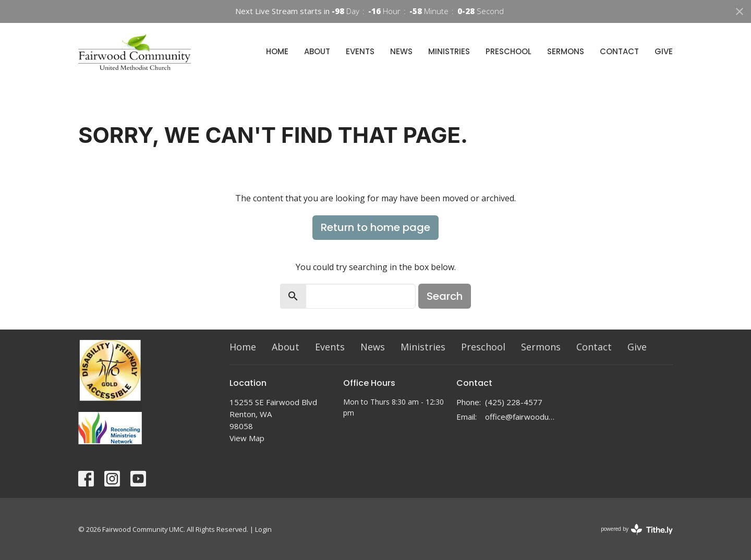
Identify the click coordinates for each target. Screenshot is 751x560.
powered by (637, 529)
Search (445, 296)
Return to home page (375, 227)
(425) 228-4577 (514, 402)
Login (263, 529)
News (401, 51)
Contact (619, 51)
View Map (247, 438)
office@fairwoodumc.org (522, 417)
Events (360, 51)
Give (664, 51)
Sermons (566, 51)
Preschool (508, 51)
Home (277, 51)
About (317, 51)
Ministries (449, 51)
